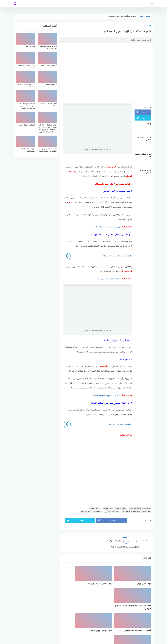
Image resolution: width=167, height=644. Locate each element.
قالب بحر (74, 636)
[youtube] (68, 626)
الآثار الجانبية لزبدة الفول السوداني (114, 508)
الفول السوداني (94, 508)
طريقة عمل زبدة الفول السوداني (91, 512)
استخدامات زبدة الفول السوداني (140, 508)
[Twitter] (92, 626)
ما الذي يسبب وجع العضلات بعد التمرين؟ (107, 395)
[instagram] (76, 626)
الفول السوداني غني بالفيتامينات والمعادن (136, 512)
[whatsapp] (84, 626)
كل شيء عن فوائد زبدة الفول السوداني (108, 227)
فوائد (148, 26)
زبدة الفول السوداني (112, 512)
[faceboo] (100, 626)
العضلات (104, 366)
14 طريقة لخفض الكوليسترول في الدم (108, 279)
